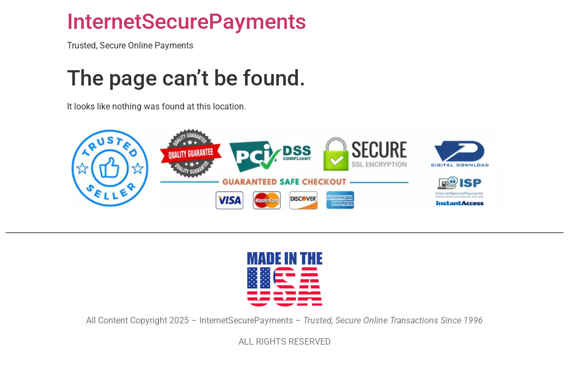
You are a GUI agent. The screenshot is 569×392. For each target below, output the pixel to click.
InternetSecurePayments (187, 22)
